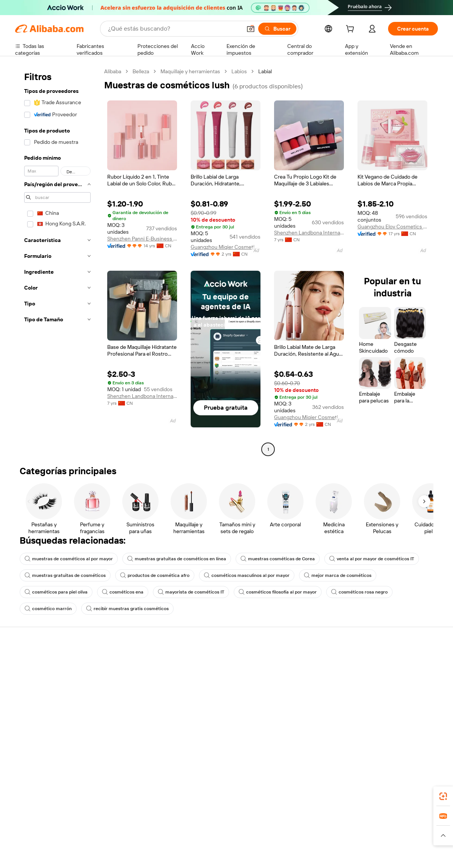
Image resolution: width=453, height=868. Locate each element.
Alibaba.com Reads (211, 705)
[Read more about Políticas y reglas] (32, 839)
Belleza (141, 71)
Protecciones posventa (129, 705)
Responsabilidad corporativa (396, 676)
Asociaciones (291, 711)
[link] (443, 796)
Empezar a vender (297, 661)
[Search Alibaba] (174, 29)
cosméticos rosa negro (359, 592)
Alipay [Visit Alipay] (215, 828)
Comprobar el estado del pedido (53, 690)
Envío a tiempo (119, 690)
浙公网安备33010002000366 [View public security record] (334, 854)
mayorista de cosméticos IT (191, 592)
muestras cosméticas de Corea (278, 559)
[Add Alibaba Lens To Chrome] (124, 794)
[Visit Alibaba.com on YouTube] (411, 735)
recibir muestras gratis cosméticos (127, 609)
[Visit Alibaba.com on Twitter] (388, 735)
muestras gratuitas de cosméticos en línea (177, 559)
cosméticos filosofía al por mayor (278, 592)
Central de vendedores (303, 676)
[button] (251, 29)
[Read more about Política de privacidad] (287, 839)
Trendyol (317, 828)
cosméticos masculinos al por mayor (247, 575)
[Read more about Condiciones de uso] (340, 839)
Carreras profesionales (389, 705)
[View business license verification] (292, 854)
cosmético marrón (48, 609)
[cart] (351, 30)
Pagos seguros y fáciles (129, 661)
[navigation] (57, 261)
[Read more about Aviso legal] (69, 839)
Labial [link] (265, 71)
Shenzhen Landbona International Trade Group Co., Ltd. (309, 233)
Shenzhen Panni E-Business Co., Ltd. (142, 239)
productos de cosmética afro (155, 575)
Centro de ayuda (35, 661)
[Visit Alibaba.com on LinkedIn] (377, 735)
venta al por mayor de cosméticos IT (372, 559)
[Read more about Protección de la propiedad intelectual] (211, 839)
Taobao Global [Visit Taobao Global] (268, 828)
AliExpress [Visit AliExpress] (109, 828)
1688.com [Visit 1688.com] (139, 828)
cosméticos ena (123, 592)
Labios (239, 71)
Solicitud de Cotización (216, 661)
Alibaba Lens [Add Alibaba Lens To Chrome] (51, 794)
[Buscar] (277, 29)
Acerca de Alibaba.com (389, 661)
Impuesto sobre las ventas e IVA (226, 690)
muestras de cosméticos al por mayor (69, 559)
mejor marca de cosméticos (338, 575)
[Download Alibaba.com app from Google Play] (412, 794)
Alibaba (113, 71)
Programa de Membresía (218, 676)
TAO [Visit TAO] (296, 828)
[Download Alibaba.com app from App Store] (357, 794)
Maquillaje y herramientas (190, 71)
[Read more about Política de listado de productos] (124, 839)
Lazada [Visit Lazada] (237, 828)
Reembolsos (30, 705)
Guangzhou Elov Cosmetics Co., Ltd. (392, 227)
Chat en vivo (30, 676)
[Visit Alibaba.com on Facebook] (366, 735)
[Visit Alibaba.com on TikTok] (422, 735)
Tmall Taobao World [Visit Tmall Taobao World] (179, 828)
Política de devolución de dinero (139, 676)
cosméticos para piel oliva (56, 592)
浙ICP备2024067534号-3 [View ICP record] (409, 854)
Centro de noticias (384, 690)
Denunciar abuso (35, 719)
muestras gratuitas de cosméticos (65, 575)
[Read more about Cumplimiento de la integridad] (404, 839)
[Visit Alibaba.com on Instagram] (400, 735)
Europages (346, 828)
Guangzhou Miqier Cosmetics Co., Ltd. (226, 247)
